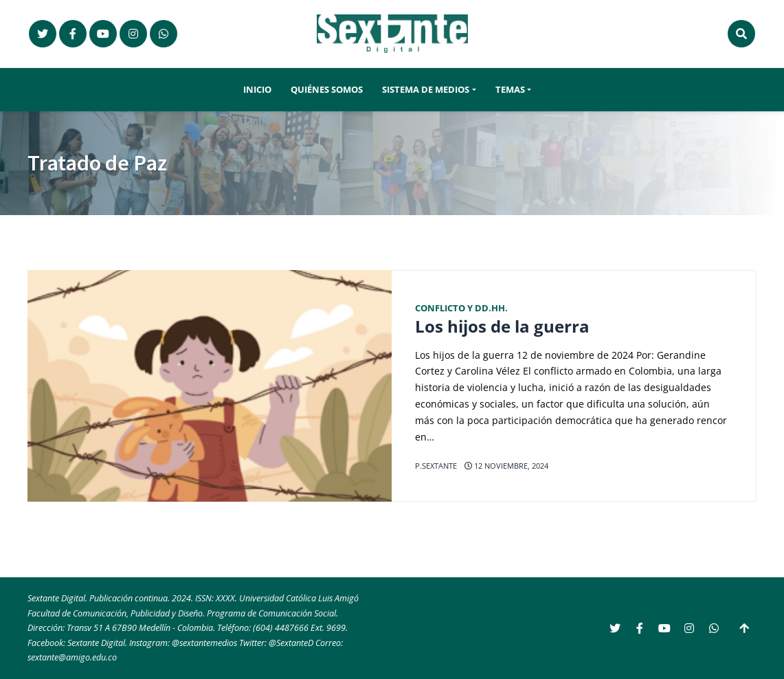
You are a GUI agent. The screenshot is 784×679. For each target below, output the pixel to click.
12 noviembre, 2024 (506, 466)
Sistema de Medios (426, 90)
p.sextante (436, 466)
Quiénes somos (327, 90)
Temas (510, 90)
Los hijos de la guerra (502, 326)
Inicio (257, 90)
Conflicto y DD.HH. (461, 308)
